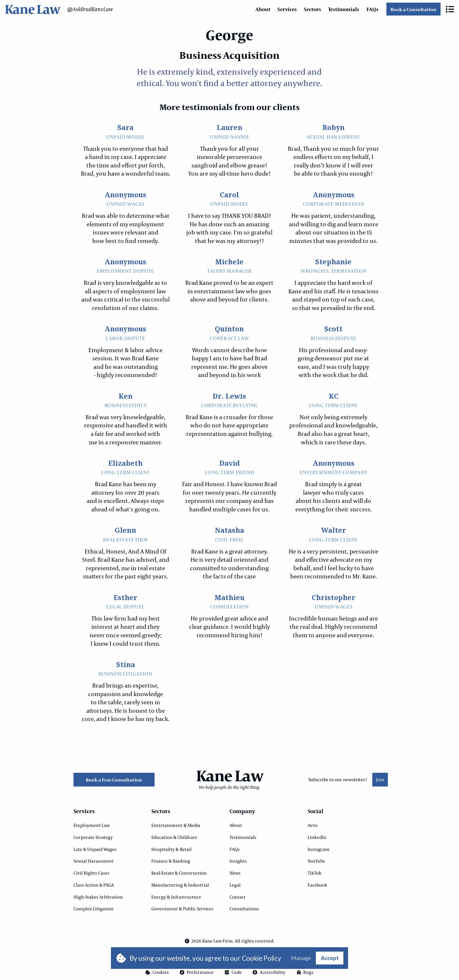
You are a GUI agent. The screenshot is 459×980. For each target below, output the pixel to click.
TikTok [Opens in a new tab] (315, 873)
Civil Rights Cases (91, 873)
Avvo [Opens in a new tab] (313, 825)
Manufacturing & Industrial (180, 885)
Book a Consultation (413, 9)
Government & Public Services (182, 909)
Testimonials (344, 9)
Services (287, 9)
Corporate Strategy (93, 837)
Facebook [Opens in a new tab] (317, 885)
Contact (238, 897)
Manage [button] (301, 958)
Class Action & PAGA (94, 885)
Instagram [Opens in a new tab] (319, 849)
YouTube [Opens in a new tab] (316, 861)
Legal (235, 885)
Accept (330, 958)
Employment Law (92, 825)
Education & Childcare (174, 837)
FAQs (372, 9)
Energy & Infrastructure (176, 897)
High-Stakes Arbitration (98, 897)
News (235, 873)
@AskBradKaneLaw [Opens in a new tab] (90, 9)
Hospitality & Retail (172, 849)
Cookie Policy (262, 958)
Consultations (244, 909)
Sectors (312, 9)
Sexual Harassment (94, 861)
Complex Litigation (94, 909)
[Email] (338, 780)
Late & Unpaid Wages (95, 849)
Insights (238, 861)
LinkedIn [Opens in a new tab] (317, 837)
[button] (450, 9)
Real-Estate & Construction (179, 873)
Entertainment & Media (176, 825)
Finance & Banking (171, 861)
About (263, 9)
